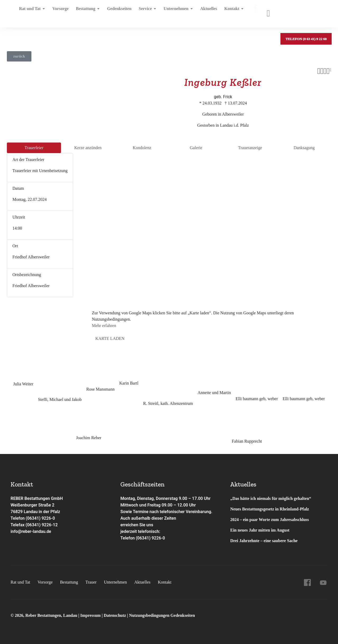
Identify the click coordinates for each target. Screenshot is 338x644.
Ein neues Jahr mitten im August (260, 530)
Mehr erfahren (104, 326)
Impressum (91, 615)
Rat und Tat (32, 12)
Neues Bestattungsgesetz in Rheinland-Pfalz (270, 509)
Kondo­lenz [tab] (142, 148)
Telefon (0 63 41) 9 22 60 (306, 12)
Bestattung (86, 12)
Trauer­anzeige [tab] (250, 148)
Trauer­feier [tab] (34, 148)
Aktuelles (203, 12)
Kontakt (228, 12)
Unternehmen (174, 12)
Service (144, 12)
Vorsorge (60, 12)
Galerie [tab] (196, 148)
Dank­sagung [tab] (304, 148)
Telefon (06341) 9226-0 (33, 518)
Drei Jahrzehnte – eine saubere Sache (264, 541)
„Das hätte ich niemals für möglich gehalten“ (271, 498)
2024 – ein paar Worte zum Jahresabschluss (270, 520)
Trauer (91, 582)
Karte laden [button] (110, 338)
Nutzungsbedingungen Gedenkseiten (162, 615)
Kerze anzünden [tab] (88, 148)
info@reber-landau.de (31, 531)
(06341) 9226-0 (151, 538)
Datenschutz (115, 615)
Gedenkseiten (116, 12)
